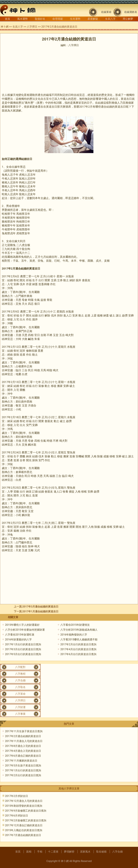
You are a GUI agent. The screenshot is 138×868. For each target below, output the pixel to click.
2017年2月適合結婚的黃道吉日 (23, 736)
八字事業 (20, 714)
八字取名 (20, 687)
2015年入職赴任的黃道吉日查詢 (24, 830)
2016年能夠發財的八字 (74, 635)
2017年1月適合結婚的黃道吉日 (40, 611)
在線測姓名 (131, 12)
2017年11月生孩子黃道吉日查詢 (24, 731)
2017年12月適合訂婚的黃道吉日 (24, 825)
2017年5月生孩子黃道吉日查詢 (23, 766)
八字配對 (20, 667)
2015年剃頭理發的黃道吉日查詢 (24, 806)
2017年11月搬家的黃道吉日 (21, 761)
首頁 (7, 19)
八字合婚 (20, 680)
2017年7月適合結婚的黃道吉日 (23, 835)
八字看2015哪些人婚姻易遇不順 (79, 640)
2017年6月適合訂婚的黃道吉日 (23, 756)
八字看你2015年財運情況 (75, 625)
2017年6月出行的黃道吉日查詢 (78, 654)
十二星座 (53, 852)
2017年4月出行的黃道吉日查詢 (78, 649)
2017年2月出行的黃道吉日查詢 (78, 644)
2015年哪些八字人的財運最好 (22, 625)
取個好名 (40, 19)
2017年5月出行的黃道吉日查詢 (23, 654)
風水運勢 (22, 19)
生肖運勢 (75, 19)
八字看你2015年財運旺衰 (20, 635)
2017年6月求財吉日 (17, 816)
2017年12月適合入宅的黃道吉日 (24, 801)
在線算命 (106, 12)
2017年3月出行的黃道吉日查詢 (23, 649)
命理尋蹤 (58, 19)
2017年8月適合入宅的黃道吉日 (23, 746)
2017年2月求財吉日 (17, 796)
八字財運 (20, 707)
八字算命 (20, 694)
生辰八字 (110, 19)
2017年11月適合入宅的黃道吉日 (24, 741)
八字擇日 (32, 27)
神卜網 (5, 27)
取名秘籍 (101, 852)
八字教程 (20, 674)
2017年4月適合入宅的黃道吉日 (23, 751)
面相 (29, 852)
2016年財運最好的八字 (18, 640)
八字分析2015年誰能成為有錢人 (79, 630)
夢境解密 (69, 852)
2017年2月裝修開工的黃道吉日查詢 (26, 820)
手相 (40, 852)
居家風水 (85, 852)
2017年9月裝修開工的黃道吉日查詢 (26, 811)
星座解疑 (93, 19)
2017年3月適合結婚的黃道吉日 (40, 607)
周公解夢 (128, 19)
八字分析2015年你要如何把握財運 (25, 630)
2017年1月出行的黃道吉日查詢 (23, 644)
